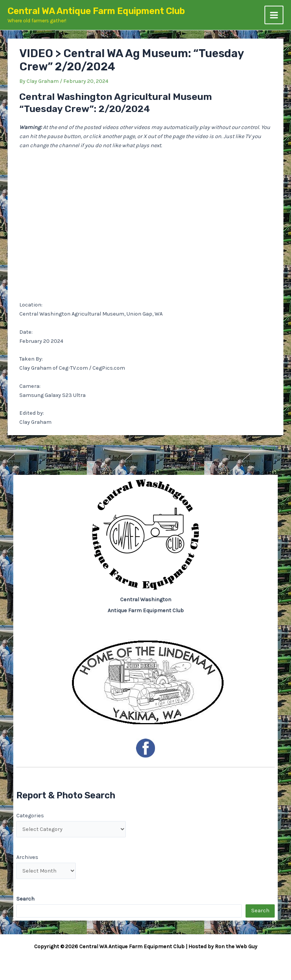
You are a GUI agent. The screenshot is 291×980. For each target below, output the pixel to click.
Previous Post (29, 448)
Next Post (267, 448)
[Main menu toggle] (274, 15)
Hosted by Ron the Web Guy (223, 947)
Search (260, 911)
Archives (27, 857)
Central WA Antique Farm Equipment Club (96, 11)
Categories (30, 816)
